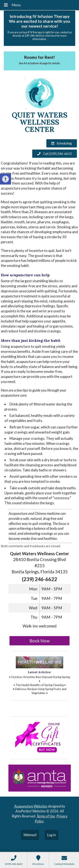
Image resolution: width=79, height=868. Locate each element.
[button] (5, 179)
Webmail (30, 835)
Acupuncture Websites (31, 806)
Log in (52, 835)
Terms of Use (46, 816)
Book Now (40, 641)
